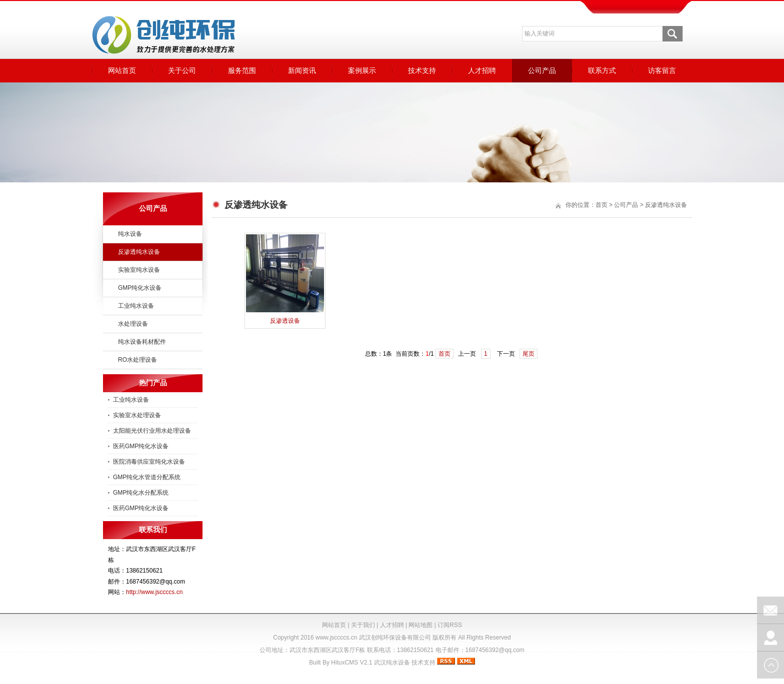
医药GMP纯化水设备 (141, 446)
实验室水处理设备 (137, 415)
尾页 (528, 354)
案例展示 (362, 70)
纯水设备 (130, 234)
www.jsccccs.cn (336, 638)
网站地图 (420, 625)
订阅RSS (450, 625)
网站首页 (122, 70)
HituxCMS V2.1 (351, 663)
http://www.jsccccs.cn (154, 592)
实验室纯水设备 (139, 270)
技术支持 (422, 70)
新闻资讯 (302, 70)
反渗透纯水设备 (139, 252)
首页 (601, 205)
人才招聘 (482, 70)
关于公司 (182, 70)
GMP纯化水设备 (140, 288)
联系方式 (602, 70)
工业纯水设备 (136, 306)
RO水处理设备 (137, 360)
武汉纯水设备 (392, 663)
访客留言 (662, 70)
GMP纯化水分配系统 (141, 493)
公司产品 (542, 70)
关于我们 (363, 625)
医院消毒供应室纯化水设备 (149, 462)
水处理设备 (133, 324)
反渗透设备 (285, 321)
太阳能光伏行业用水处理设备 (152, 431)
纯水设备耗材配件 (142, 342)
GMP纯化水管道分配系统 (147, 477)
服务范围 (242, 70)
